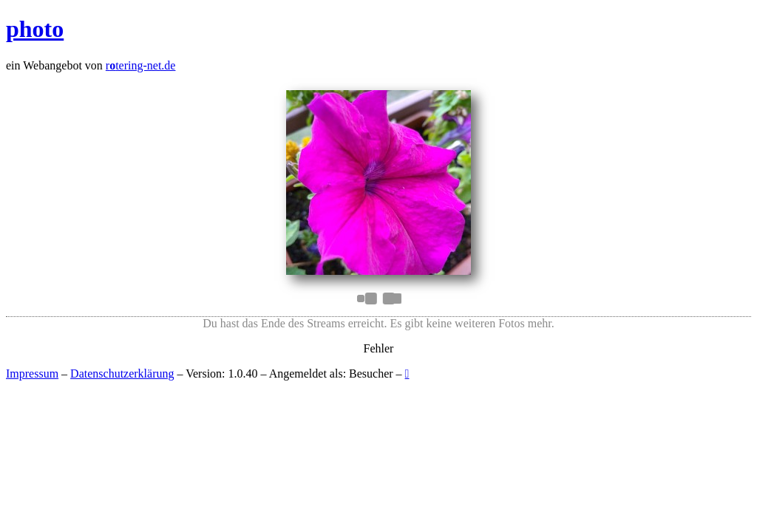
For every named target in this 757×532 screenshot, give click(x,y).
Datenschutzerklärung (122, 374)
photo (35, 29)
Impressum (32, 374)
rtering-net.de (141, 65)
